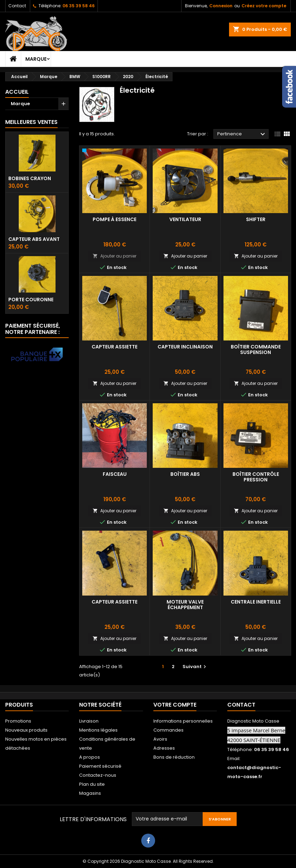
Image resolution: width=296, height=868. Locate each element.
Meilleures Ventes (31, 122)
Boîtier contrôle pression (256, 477)
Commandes (168, 730)
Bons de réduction (174, 757)
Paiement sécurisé (100, 766)
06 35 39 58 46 (79, 6)
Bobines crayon (30, 178)
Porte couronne (31, 300)
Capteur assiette (115, 347)
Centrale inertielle (256, 602)
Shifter (256, 219)
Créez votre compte (264, 6)
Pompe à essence (115, 219)
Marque (36, 59)
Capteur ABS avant (34, 239)
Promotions (18, 721)
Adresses (164, 748)
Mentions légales (98, 730)
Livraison (89, 721)
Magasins (90, 793)
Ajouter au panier (115, 256)
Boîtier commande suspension (256, 349)
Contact (17, 6)
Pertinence (242, 134)
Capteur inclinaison (185, 347)
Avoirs (160, 739)
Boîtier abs (185, 474)
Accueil (17, 92)
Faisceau (115, 474)
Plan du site (92, 784)
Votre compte (175, 705)
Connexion (221, 6)
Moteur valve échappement (185, 605)
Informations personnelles (183, 721)
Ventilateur (185, 219)
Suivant (195, 667)
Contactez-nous (98, 775)
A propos (90, 757)
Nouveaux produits (26, 730)
